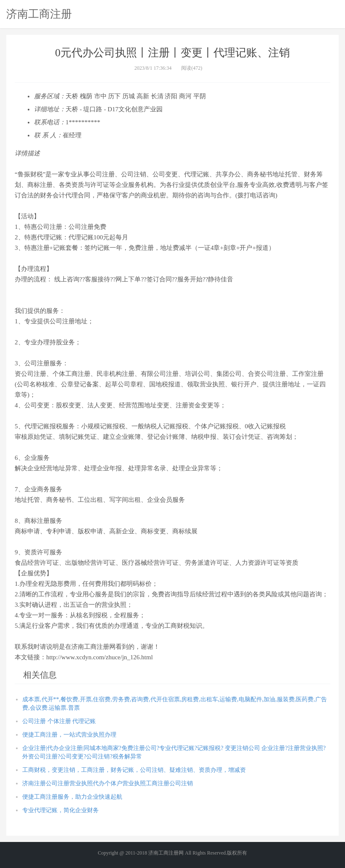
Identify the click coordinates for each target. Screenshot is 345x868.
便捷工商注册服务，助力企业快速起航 (72, 797)
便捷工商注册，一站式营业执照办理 (69, 735)
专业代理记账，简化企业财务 (61, 810)
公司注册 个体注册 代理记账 (59, 721)
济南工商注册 (39, 14)
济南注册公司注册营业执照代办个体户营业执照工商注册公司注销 (108, 783)
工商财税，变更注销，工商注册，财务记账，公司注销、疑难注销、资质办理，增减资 (134, 770)
